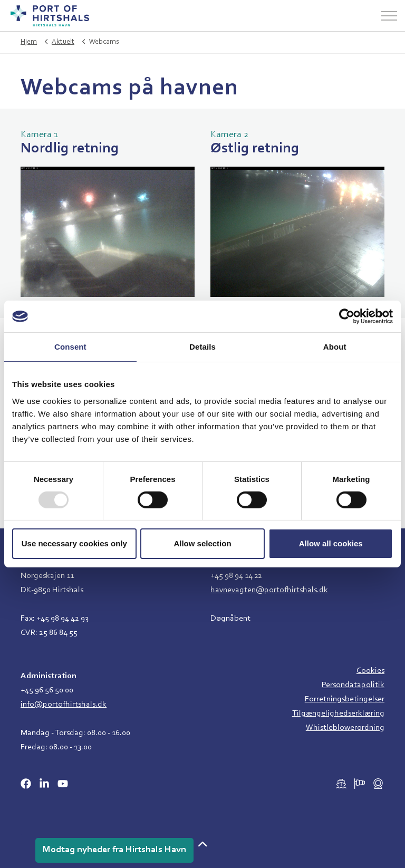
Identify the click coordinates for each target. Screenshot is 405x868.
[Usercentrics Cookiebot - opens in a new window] (347, 316)
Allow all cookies (331, 543)
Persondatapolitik (353, 685)
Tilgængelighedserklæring (338, 713)
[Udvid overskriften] (389, 16)
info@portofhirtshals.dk (64, 705)
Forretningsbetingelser (345, 699)
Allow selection (202, 543)
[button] (202, 846)
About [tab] (335, 347)
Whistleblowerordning (345, 728)
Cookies (370, 671)
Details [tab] (202, 347)
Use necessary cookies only (74, 543)
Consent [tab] (70, 347)
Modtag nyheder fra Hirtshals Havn (114, 850)
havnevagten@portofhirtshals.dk (269, 590)
